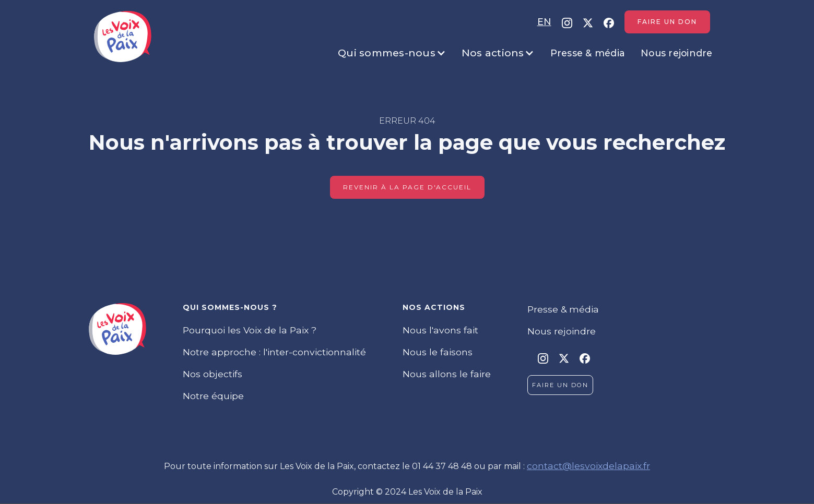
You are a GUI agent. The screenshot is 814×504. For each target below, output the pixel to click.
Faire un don (667, 22)
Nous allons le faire (447, 374)
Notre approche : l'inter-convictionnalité (274, 352)
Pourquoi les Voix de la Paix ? (250, 330)
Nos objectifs (213, 374)
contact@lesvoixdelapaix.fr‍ (588, 466)
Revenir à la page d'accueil (407, 187)
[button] (392, 53)
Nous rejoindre (677, 53)
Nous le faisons (438, 352)
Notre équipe (213, 396)
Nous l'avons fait (440, 330)
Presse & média (588, 53)
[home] (123, 37)
